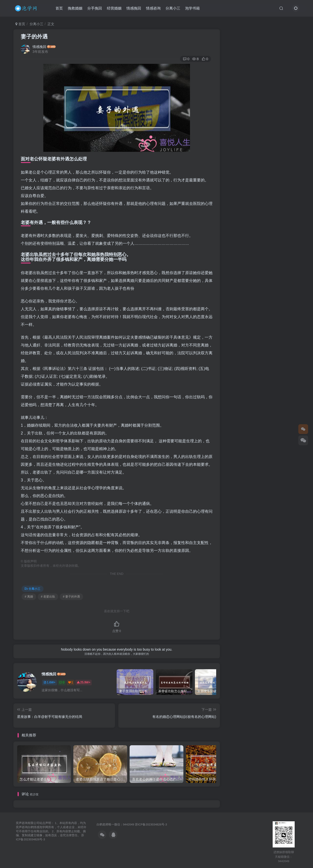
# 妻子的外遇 (71, 597)
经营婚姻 (114, 8)
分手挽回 (95, 8)
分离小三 (173, 8)
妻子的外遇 (34, 37)
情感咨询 (153, 8)
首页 (59, 8)
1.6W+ (50, 682)
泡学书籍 (192, 8)
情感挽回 (134, 8)
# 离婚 (29, 597)
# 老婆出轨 (48, 597)
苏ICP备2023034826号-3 (151, 824)
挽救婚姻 (75, 8)
